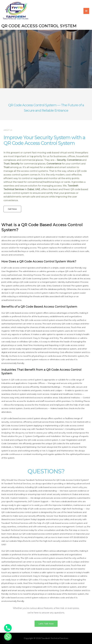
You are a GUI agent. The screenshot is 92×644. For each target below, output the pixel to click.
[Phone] (8, 628)
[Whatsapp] (8, 637)
